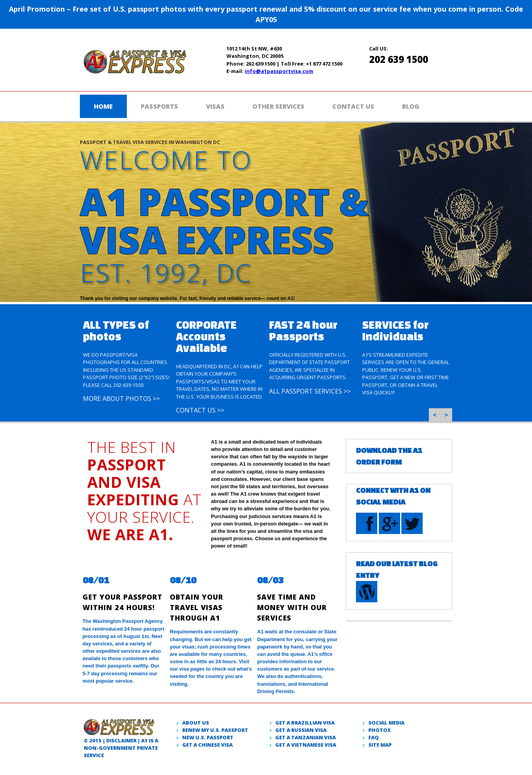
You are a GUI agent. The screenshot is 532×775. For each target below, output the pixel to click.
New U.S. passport (208, 737)
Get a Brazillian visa (305, 723)
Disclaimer (121, 740)
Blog (411, 106)
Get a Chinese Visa (207, 745)
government (117, 748)
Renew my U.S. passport (215, 730)
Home (103, 106)
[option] (126, 355)
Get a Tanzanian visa (306, 737)
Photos (379, 730)
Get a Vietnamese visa (306, 745)
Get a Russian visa (301, 730)
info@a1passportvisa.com (279, 71)
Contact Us (353, 106)
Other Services (278, 106)
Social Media (386, 723)
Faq (374, 737)
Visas (215, 106)
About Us (196, 723)
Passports (159, 106)
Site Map (380, 745)
